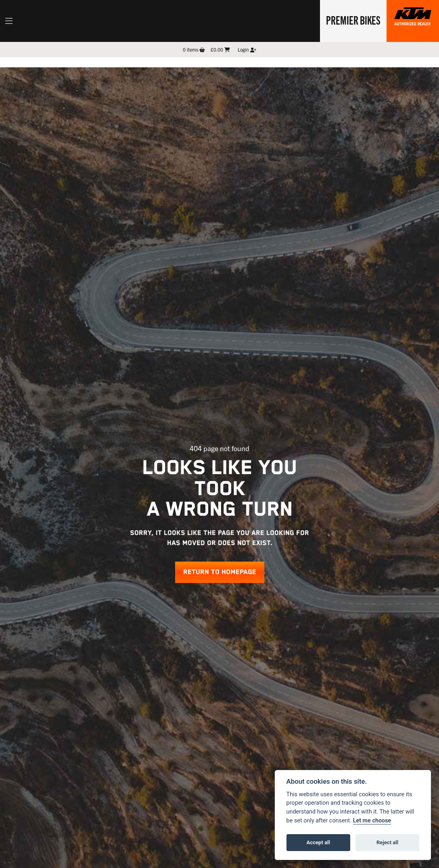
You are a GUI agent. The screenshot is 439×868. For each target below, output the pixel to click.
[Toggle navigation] (9, 21)
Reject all (387, 842)
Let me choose (372, 821)
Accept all (318, 842)
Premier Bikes (353, 20)
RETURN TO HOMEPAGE (220, 572)
